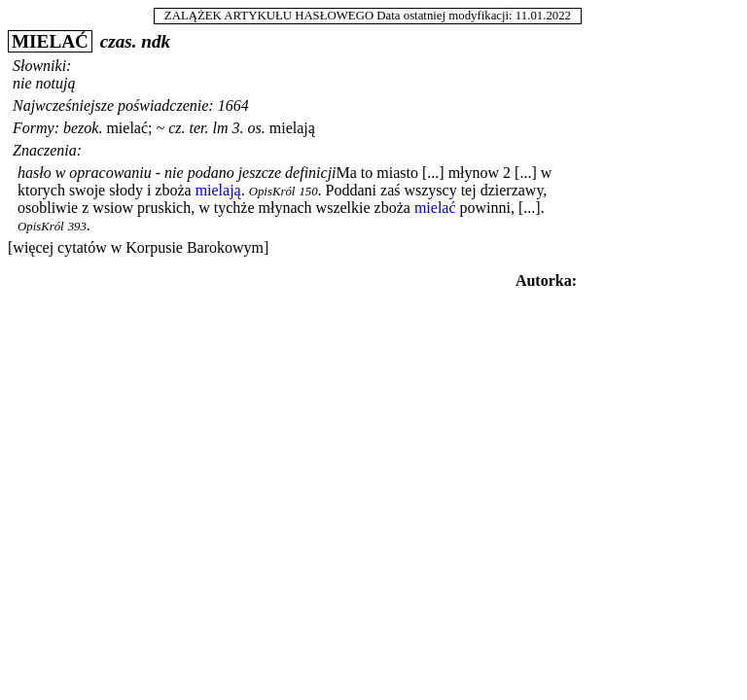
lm (221, 128)
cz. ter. (188, 128)
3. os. (249, 128)
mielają (292, 128)
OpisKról (272, 192)
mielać (127, 128)
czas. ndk (136, 41)
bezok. (83, 128)
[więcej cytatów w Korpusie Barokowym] (138, 247)
